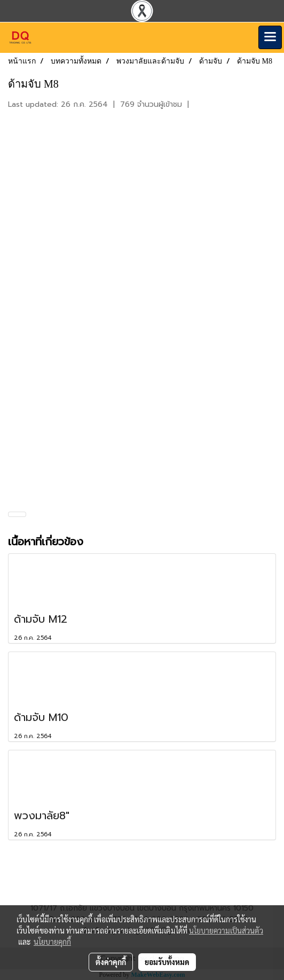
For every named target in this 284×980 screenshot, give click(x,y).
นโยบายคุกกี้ (52, 942)
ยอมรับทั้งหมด (167, 962)
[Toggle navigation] (270, 37)
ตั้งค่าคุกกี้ (111, 962)
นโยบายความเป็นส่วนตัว (226, 930)
